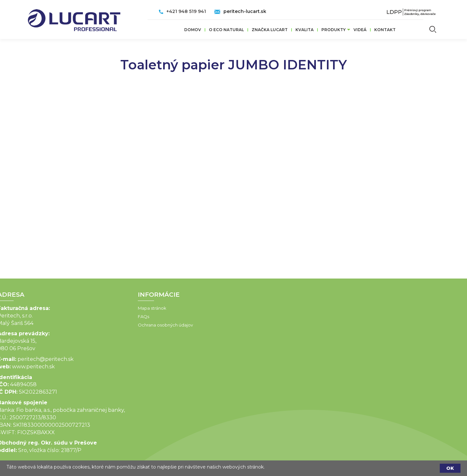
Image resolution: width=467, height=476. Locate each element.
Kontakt (385, 30)
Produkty (334, 30)
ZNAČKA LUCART (270, 30)
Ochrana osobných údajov (132, 325)
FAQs (110, 316)
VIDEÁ (360, 30)
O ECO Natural (226, 30)
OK (450, 468)
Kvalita (305, 30)
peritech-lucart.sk (245, 11)
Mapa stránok (118, 308)
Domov (193, 30)
